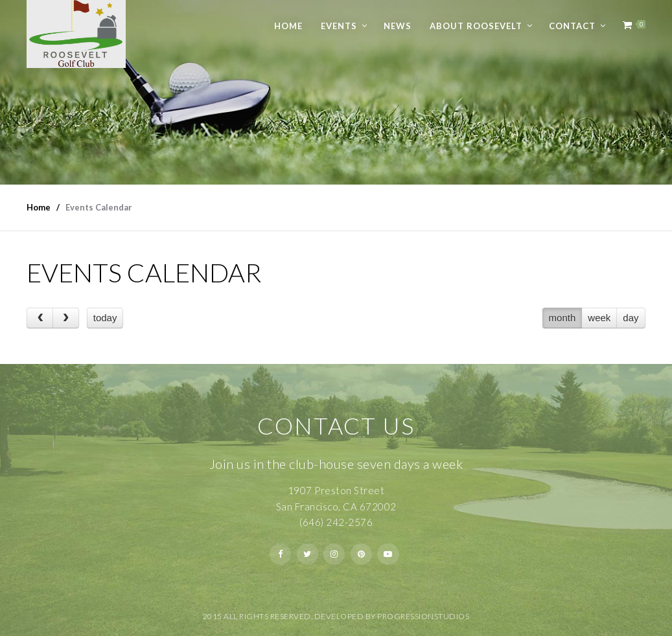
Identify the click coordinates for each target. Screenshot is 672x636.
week (599, 318)
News (398, 26)
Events (339, 26)
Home (288, 26)
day (631, 318)
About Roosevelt (476, 26)
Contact (572, 26)
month (562, 318)
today (105, 318)
